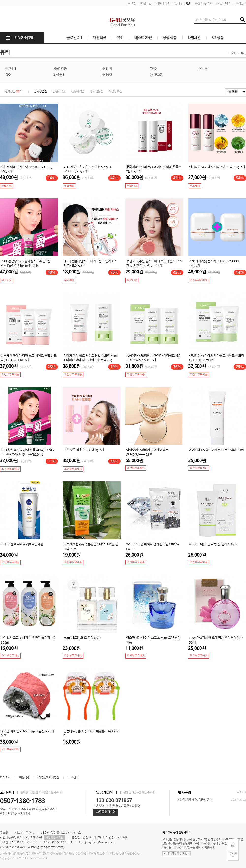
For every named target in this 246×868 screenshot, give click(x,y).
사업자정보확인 (54, 838)
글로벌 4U (74, 38)
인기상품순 (40, 91)
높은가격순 (78, 91)
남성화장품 (60, 69)
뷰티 (120, 38)
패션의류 (99, 38)
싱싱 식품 (170, 38)
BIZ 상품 (218, 38)
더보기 (241, 792)
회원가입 (146, 3)
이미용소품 (156, 75)
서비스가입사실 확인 (177, 854)
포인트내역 (224, 3)
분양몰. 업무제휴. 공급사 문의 (195, 800)
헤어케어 (59, 75)
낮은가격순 (59, 91)
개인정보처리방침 (49, 777)
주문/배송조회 (204, 3)
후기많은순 (97, 91)
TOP (233, 846)
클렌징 (154, 69)
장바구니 (182, 3)
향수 (8, 75)
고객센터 (241, 3)
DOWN (233, 854)
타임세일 (194, 38)
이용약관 (24, 777)
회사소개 (5, 777)
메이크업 (107, 69)
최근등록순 (115, 91)
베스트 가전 (143, 38)
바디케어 (107, 75)
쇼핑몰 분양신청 (106, 812)
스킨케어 (11, 69)
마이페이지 (163, 3)
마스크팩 (203, 69)
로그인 (132, 3)
